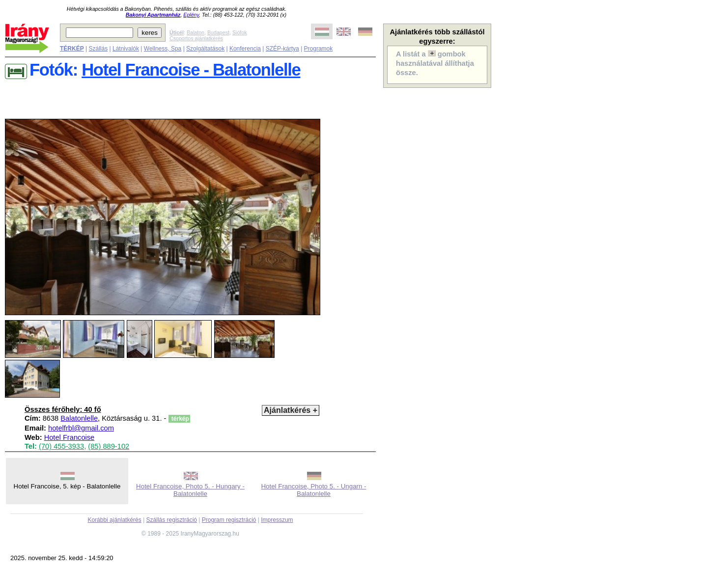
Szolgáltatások (205, 49)
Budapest (218, 32)
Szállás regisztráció (172, 520)
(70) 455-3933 (61, 446)
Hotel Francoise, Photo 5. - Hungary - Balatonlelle (190, 490)
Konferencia (245, 49)
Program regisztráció (229, 520)
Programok (319, 49)
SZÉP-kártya (282, 49)
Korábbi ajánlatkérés (114, 520)
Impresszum (277, 520)
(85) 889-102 (109, 446)
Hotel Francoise (70, 437)
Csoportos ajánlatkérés (196, 38)
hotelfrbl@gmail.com (81, 428)
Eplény (191, 15)
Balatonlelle (79, 418)
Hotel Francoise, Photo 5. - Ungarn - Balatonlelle (313, 490)
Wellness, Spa (163, 49)
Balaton (196, 32)
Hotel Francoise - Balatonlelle (191, 70)
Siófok (240, 32)
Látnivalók (126, 49)
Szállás (98, 49)
